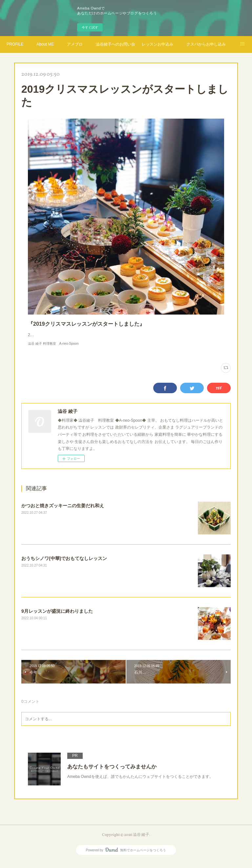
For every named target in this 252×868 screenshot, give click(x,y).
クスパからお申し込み (206, 44)
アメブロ (75, 44)
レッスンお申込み (157, 44)
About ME (45, 44)
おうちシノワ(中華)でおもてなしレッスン (64, 565)
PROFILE (15, 44)
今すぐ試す (90, 27)
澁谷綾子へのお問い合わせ (115, 44)
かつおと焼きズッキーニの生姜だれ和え (63, 512)
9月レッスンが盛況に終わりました (57, 618)
